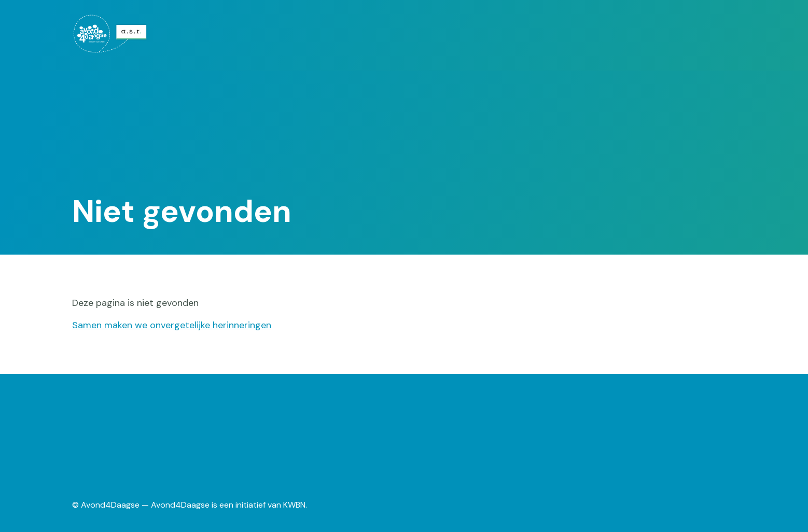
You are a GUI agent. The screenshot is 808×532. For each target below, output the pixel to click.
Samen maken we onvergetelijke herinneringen (172, 325)
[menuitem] (127, 34)
